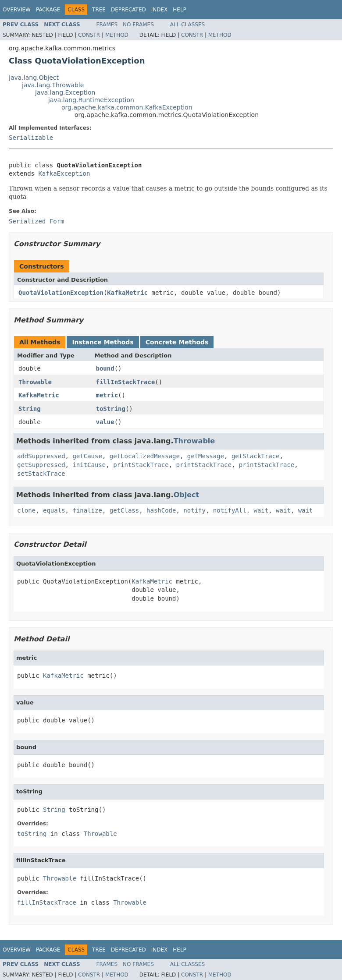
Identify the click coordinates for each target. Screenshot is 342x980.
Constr (89, 35)
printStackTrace (141, 465)
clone (26, 510)
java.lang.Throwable (53, 85)
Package (48, 10)
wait (261, 510)
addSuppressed (41, 456)
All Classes (187, 25)
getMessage (206, 456)
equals (54, 510)
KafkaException (64, 173)
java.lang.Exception (65, 92)
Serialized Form (36, 221)
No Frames (138, 25)
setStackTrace (41, 474)
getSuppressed (41, 465)
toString (111, 409)
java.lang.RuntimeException (91, 100)
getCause (87, 456)
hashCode (161, 510)
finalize (87, 510)
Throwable (35, 382)
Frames (107, 25)
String (30, 409)
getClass (124, 510)
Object (187, 495)
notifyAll (230, 510)
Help (180, 10)
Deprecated (128, 10)
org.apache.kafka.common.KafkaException (127, 107)
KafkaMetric (127, 293)
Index (160, 10)
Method (117, 35)
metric (107, 395)
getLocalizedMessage (145, 456)
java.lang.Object (34, 78)
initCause (89, 465)
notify (194, 510)
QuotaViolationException (61, 293)
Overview (17, 10)
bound (105, 368)
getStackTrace (256, 456)
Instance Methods (103, 342)
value (105, 422)
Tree (99, 10)
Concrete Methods (177, 342)
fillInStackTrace (126, 382)
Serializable (31, 138)
